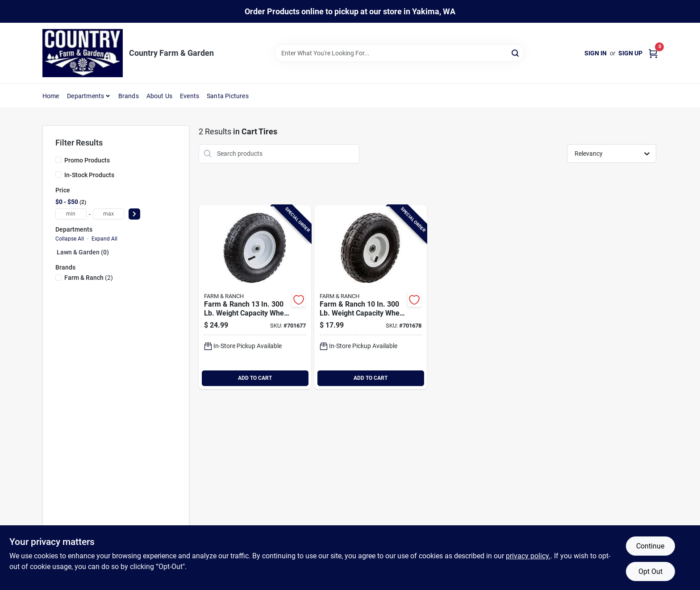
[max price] (108, 214)
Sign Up (630, 53)
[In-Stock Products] (58, 175)
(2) (89, 278)
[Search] (516, 52)
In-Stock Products (89, 175)
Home (51, 96)
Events (190, 96)
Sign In (596, 53)
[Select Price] (134, 214)
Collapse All (70, 239)
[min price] (71, 214)
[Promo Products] (58, 160)
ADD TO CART (255, 378)
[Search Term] (399, 53)
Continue (650, 546)
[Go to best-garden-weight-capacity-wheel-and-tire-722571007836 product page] (255, 297)
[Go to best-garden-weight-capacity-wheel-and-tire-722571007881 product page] (371, 297)
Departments (85, 96)
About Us (160, 96)
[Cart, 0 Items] (653, 53)
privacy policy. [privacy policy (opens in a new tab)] (528, 556)
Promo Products (87, 160)
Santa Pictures (228, 96)
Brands (129, 96)
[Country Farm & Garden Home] (83, 53)
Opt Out (650, 571)
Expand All (104, 239)
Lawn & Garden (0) (83, 252)
